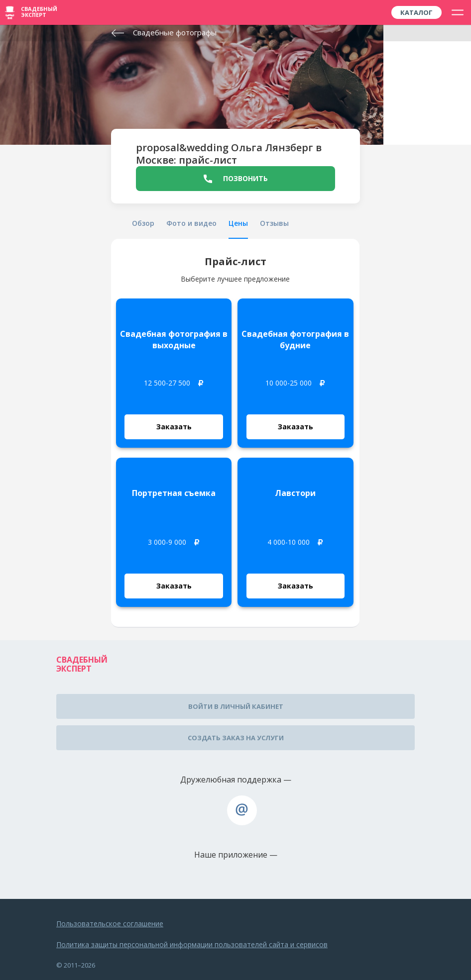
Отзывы (274, 223)
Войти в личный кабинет (236, 706)
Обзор (143, 223)
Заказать (174, 427)
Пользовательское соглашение (110, 924)
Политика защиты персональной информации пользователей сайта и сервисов (192, 944)
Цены (238, 223)
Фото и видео (191, 223)
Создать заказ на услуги (236, 738)
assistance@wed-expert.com (242, 810)
